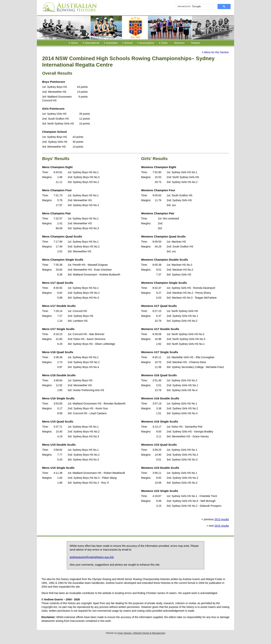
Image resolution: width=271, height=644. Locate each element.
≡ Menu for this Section (215, 52)
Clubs (164, 43)
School (128, 43)
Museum (179, 43)
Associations (147, 43)
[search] (193, 7)
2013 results (222, 519)
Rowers (196, 43)
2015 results (222, 526)
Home (74, 43)
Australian (112, 43)
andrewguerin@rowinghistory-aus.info (92, 557)
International (92, 43)
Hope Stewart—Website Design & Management (141, 633)
